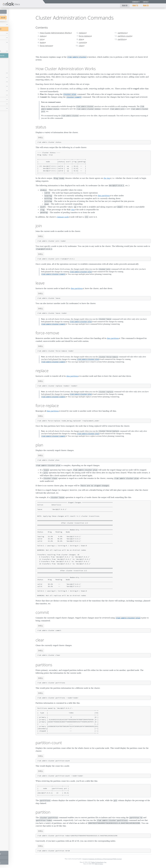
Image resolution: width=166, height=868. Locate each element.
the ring (107, 178)
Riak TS (135, 5)
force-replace (85, 36)
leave (42, 42)
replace (82, 33)
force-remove (46, 46)
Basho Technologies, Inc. (99, 862)
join (41, 39)
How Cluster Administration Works (55, 33)
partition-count (124, 36)
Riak (9, 17)
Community (136, 2)
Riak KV (125, 5)
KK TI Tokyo (99, 864)
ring (73, 210)
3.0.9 (22, 18)
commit (82, 42)
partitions (122, 33)
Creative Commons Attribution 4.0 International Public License (102, 859)
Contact (146, 2)
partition (122, 39)
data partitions (104, 196)
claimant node (63, 217)
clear (81, 46)
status (43, 36)
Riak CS (146, 5)
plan (81, 39)
